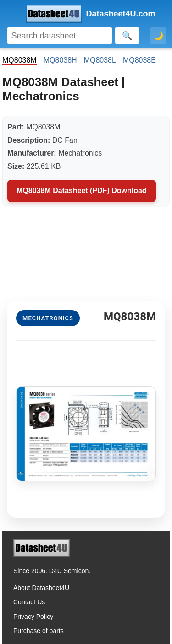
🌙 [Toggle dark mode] (158, 36)
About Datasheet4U (41, 588)
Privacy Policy (33, 617)
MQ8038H (60, 60)
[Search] (60, 36)
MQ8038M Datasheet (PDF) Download (82, 191)
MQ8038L (100, 60)
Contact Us (29, 602)
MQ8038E (139, 60)
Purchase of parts (39, 631)
